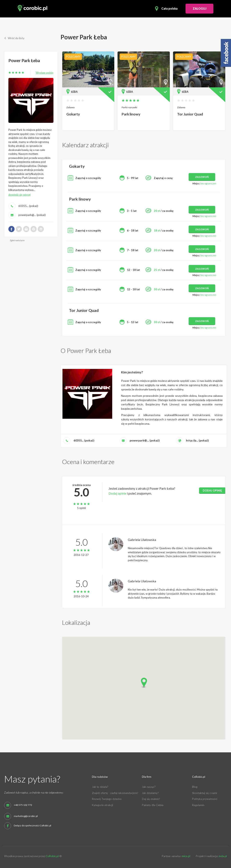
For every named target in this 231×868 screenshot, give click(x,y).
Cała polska (169, 9)
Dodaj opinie (117, 493)
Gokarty (73, 114)
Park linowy (131, 114)
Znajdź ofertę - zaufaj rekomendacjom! (115, 793)
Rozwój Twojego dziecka (107, 798)
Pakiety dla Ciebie (153, 805)
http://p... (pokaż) (197, 440)
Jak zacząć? (149, 786)
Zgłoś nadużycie (17, 240)
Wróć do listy (14, 38)
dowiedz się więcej (19, 194)
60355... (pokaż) (28, 206)
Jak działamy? (150, 793)
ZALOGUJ (200, 9)
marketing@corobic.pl (26, 816)
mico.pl (186, 856)
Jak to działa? (100, 786)
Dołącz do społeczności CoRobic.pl (32, 825)
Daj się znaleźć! (151, 798)
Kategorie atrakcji (102, 805)
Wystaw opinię (45, 72)
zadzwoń (202, 177)
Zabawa (70, 107)
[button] (144, 683)
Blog (195, 786)
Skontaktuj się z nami (205, 793)
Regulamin (198, 805)
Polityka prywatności (205, 798)
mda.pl (223, 856)
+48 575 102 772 (23, 804)
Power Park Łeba (25, 60)
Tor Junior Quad (190, 114)
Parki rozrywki (129, 107)
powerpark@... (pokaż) (32, 215)
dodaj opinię (212, 490)
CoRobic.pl (52, 856)
